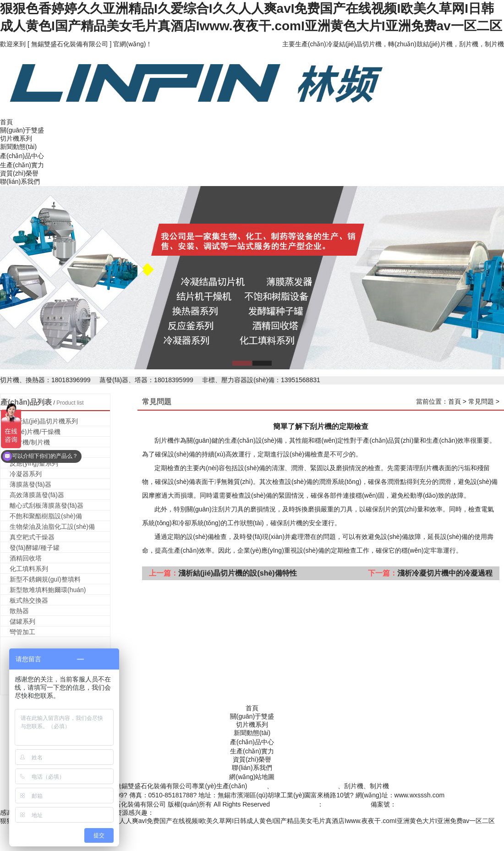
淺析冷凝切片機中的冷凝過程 (445, 573)
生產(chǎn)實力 (22, 165)
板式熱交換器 (29, 600)
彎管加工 (22, 632)
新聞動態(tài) (18, 147)
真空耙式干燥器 (32, 537)
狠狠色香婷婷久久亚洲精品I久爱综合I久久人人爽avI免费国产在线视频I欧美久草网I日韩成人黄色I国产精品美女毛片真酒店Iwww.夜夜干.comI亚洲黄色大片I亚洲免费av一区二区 (247, 821)
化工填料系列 (29, 569)
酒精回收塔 (26, 558)
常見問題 (481, 401)
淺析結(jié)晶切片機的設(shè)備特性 (238, 573)
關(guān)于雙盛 (22, 130)
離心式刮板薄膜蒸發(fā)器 (47, 505)
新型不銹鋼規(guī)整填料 (45, 579)
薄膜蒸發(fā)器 (30, 484)
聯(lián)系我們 (20, 181)
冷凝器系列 (26, 474)
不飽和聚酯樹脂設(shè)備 (46, 516)
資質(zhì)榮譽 (19, 173)
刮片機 (429, 468)
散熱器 (19, 611)
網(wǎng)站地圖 (252, 777)
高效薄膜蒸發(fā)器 (37, 495)
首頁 (6, 122)
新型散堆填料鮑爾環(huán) (48, 590)
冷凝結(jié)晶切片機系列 (44, 421)
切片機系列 (16, 138)
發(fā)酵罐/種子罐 (35, 548)
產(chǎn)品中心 (22, 156)
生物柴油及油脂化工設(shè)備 (52, 527)
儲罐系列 (22, 621)
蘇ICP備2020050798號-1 (432, 804)
